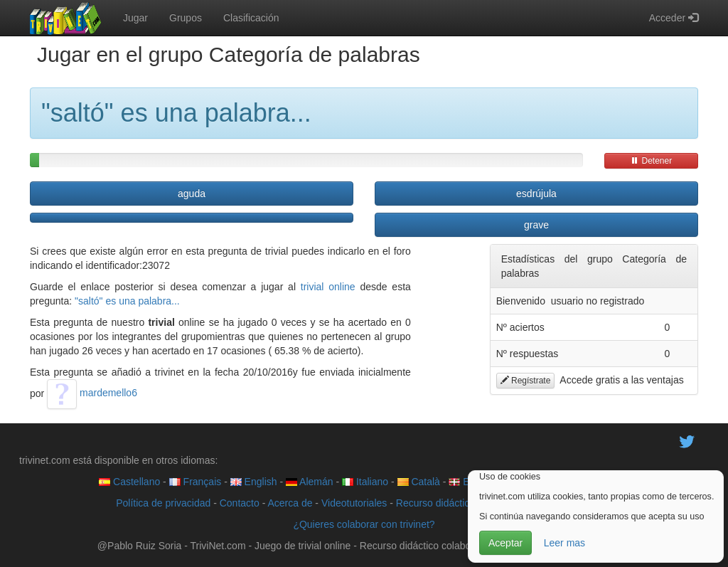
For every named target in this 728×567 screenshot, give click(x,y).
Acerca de (290, 503)
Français (196, 482)
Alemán (310, 482)
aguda (192, 194)
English (254, 482)
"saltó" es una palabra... (127, 301)
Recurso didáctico (435, 503)
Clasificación (251, 18)
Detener (651, 161)
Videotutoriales (354, 503)
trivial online (328, 287)
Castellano (129, 482)
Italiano (365, 482)
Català (419, 482)
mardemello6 (92, 393)
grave (536, 225)
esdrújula (536, 194)
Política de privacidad (163, 503)
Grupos (186, 18)
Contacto (240, 503)
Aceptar (505, 543)
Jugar (135, 18)
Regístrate (526, 381)
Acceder (674, 18)
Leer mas (564, 543)
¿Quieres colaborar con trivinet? (364, 524)
